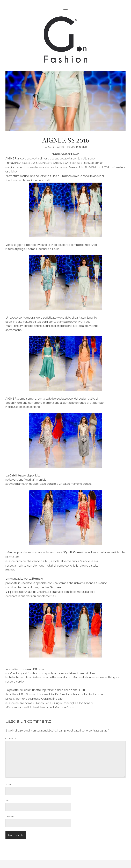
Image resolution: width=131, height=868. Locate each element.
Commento (11, 738)
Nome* (9, 784)
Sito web (9, 817)
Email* (8, 801)
